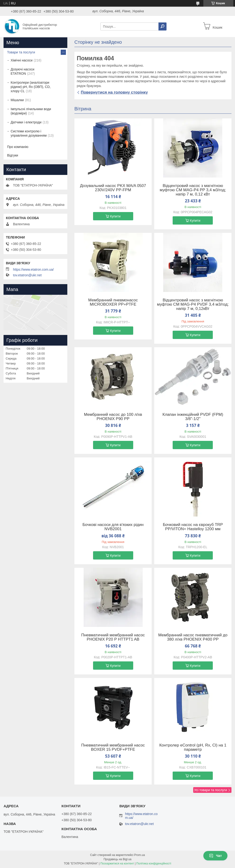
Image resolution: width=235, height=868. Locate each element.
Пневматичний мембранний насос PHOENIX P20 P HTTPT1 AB (113, 637)
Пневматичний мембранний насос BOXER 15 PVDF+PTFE (113, 747)
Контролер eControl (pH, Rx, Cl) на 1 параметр (193, 747)
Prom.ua (139, 855)
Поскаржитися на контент (117, 864)
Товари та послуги (21, 52)
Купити (115, 216)
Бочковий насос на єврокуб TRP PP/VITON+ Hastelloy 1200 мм (193, 527)
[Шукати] (162, 26)
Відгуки (13, 155)
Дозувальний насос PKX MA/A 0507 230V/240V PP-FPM (113, 188)
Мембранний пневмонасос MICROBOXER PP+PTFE (113, 302)
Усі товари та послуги (211, 790)
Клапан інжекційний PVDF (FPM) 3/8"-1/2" (193, 417)
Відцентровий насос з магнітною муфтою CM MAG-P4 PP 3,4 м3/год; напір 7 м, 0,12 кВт (193, 190)
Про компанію (18, 147)
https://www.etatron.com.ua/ (33, 269)
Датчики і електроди (26, 122)
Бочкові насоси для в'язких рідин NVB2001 (113, 527)
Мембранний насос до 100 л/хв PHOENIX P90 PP (113, 417)
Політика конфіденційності (154, 864)
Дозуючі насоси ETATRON (22, 71)
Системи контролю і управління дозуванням (29, 133)
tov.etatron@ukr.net (27, 275)
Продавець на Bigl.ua (117, 859)
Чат (215, 856)
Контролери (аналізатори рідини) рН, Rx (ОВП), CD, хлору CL (31, 87)
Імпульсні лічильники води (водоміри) (31, 111)
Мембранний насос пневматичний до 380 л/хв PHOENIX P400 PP (193, 637)
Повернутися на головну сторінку (114, 92)
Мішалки (17, 100)
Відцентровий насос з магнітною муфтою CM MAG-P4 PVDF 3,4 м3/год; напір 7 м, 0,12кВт (193, 304)
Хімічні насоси (22, 60)
